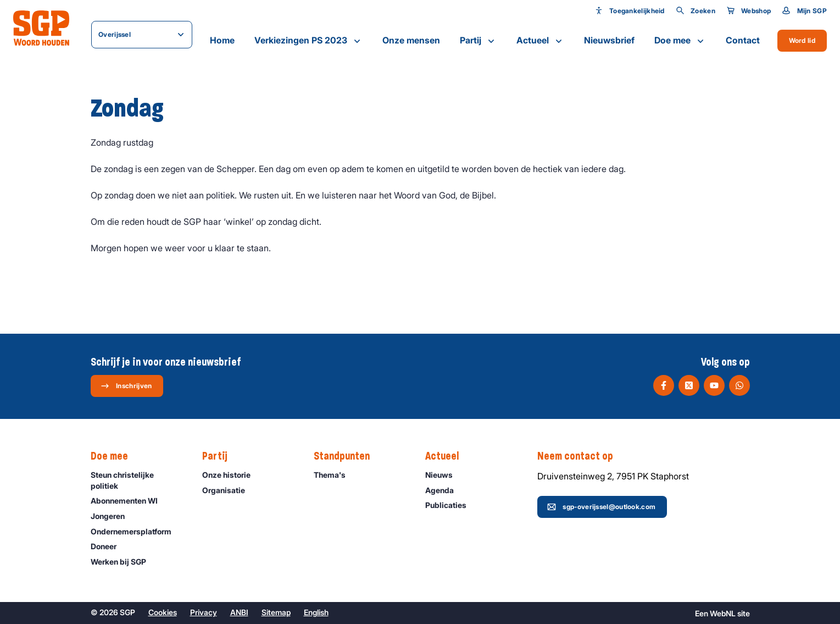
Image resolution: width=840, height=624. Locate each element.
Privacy (204, 612)
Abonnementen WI (129, 501)
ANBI (239, 612)
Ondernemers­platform (136, 531)
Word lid (802, 40)
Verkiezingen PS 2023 (308, 41)
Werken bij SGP (123, 562)
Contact (743, 40)
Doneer (109, 546)
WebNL (723, 613)
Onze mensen (411, 40)
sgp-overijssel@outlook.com (601, 507)
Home (222, 40)
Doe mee (680, 41)
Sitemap (276, 612)
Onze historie (231, 475)
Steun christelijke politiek (137, 480)
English (316, 612)
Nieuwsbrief (609, 40)
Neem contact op (581, 456)
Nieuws (444, 475)
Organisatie (229, 490)
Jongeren (113, 516)
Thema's (335, 475)
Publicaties (451, 505)
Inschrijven (126, 386)
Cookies (163, 612)
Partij (478, 41)
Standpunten (347, 456)
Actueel (540, 41)
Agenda (444, 490)
